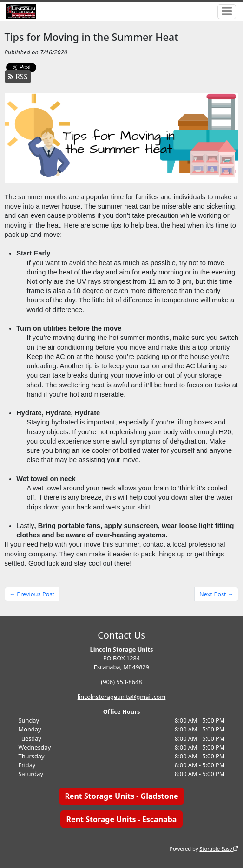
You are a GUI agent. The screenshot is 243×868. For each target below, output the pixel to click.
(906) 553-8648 (121, 682)
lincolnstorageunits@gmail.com (122, 697)
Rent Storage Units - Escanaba (122, 819)
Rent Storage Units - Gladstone (121, 796)
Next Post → (217, 594)
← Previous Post (32, 594)
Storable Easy (219, 849)
